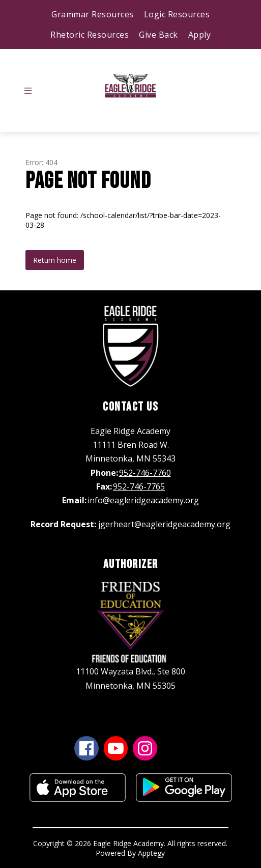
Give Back (158, 35)
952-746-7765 (139, 486)
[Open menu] (28, 91)
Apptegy (151, 853)
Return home (55, 260)
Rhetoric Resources (90, 35)
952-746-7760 (145, 473)
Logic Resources (177, 14)
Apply (200, 35)
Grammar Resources (93, 14)
